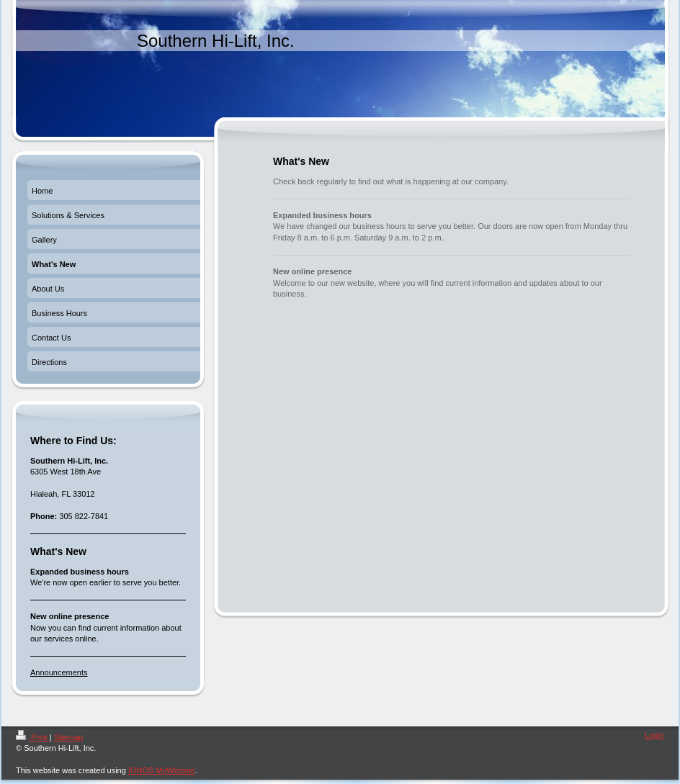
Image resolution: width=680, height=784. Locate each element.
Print (33, 737)
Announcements (59, 672)
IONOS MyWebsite (162, 770)
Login (654, 735)
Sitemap (68, 737)
